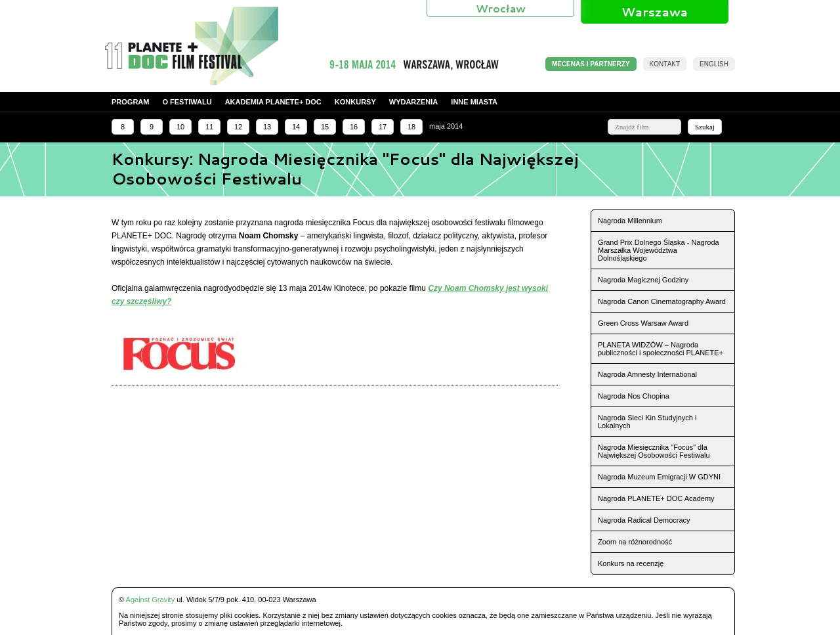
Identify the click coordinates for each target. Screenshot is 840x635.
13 (267, 127)
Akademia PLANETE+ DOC (273, 102)
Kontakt (665, 64)
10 (180, 127)
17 (383, 127)
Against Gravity (151, 600)
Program (130, 102)
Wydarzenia (414, 102)
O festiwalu (187, 102)
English (714, 64)
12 (238, 127)
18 (411, 127)
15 (325, 127)
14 (296, 127)
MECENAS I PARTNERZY (591, 64)
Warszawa (655, 12)
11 (209, 127)
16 (354, 127)
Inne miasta (474, 102)
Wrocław (501, 8)
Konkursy (355, 102)
